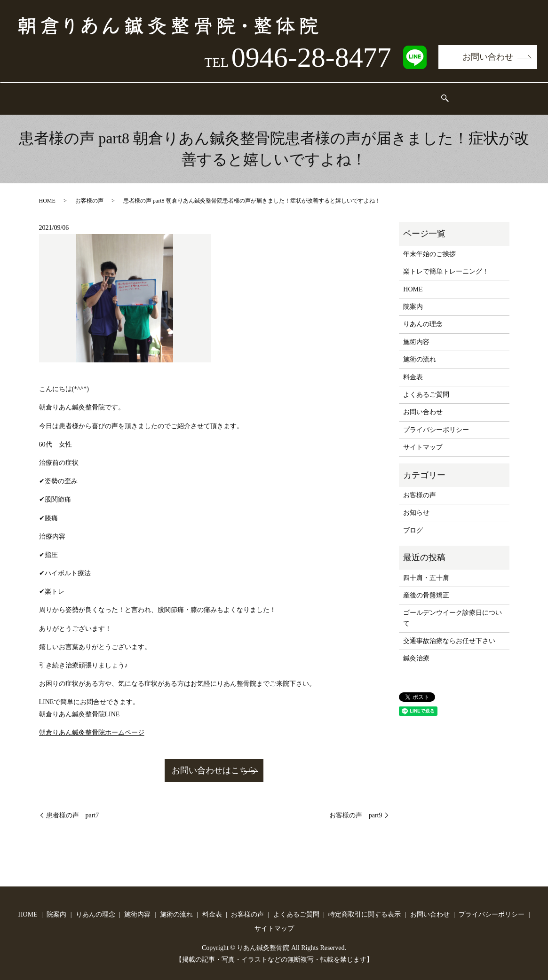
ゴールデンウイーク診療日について (453, 609)
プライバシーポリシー (436, 421)
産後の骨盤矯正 (426, 586)
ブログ (413, 521)
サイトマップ (423, 438)
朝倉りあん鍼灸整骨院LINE (79, 705)
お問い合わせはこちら (214, 762)
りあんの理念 (166, 94)
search (491, 94)
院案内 (112, 94)
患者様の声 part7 (73, 807)
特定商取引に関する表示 (365, 906)
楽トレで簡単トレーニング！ (446, 263)
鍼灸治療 (416, 649)
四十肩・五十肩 (426, 568)
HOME (68, 94)
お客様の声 (379, 94)
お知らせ (416, 504)
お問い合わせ (488, 57)
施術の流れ (278, 94)
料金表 (328, 94)
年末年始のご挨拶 (429, 245)
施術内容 (223, 94)
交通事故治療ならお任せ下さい (449, 632)
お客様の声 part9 (356, 807)
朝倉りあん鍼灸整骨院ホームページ (92, 724)
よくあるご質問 (443, 94)
